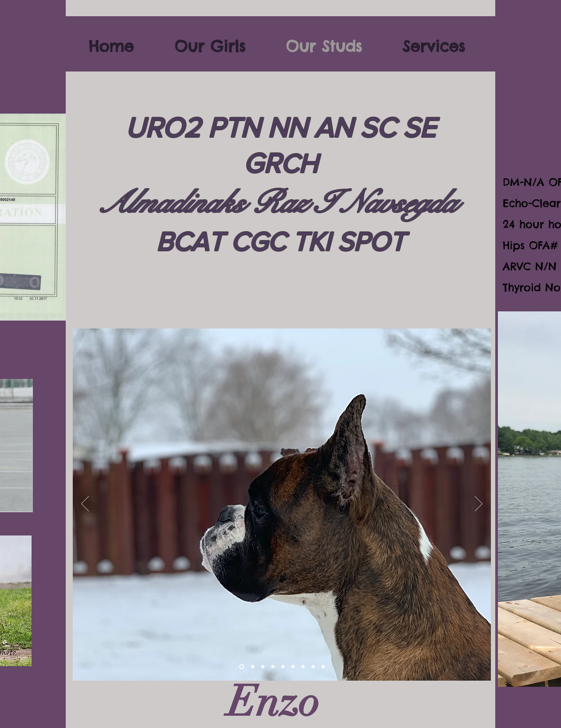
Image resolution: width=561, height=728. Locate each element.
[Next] (479, 504)
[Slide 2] (253, 667)
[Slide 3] (263, 667)
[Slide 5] (273, 667)
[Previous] (85, 504)
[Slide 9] (313, 667)
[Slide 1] (323, 667)
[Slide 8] (303, 667)
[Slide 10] (242, 667)
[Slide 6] (283, 667)
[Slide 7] (293, 667)
